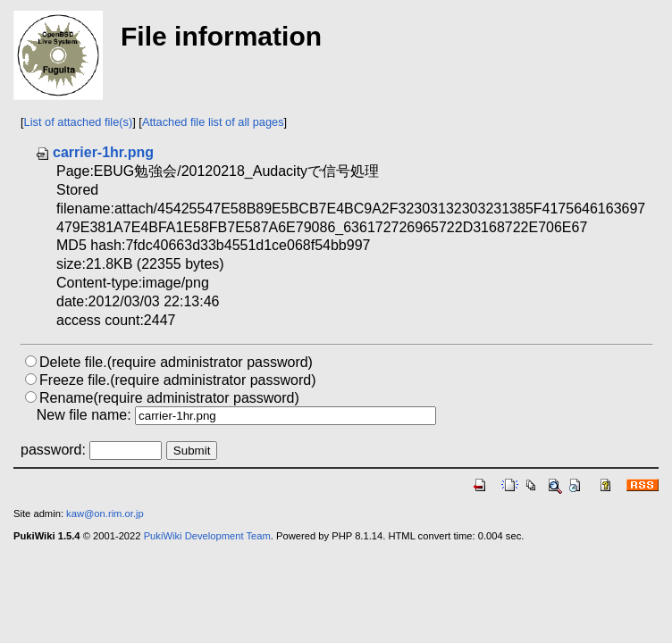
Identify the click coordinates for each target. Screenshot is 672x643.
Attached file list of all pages (213, 122)
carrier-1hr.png (94, 152)
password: (53, 450)
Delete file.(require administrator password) (176, 362)
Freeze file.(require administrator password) (177, 380)
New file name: (84, 415)
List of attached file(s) (79, 122)
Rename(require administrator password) (169, 398)
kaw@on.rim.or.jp (105, 514)
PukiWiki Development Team (207, 536)
